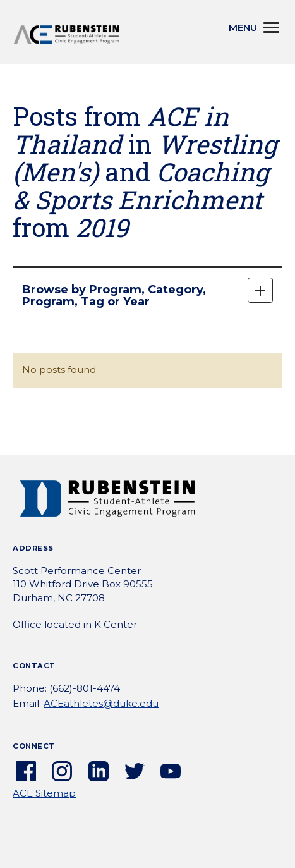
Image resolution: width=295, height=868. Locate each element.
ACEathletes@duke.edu (101, 703)
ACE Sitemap (44, 793)
